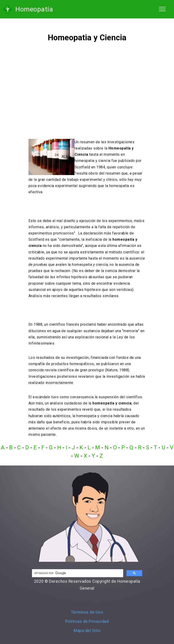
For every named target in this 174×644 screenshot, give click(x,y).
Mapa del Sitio (87, 631)
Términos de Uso (87, 612)
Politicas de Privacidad (87, 621)
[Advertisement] (87, 93)
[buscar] (77, 573)
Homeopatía (34, 9)
